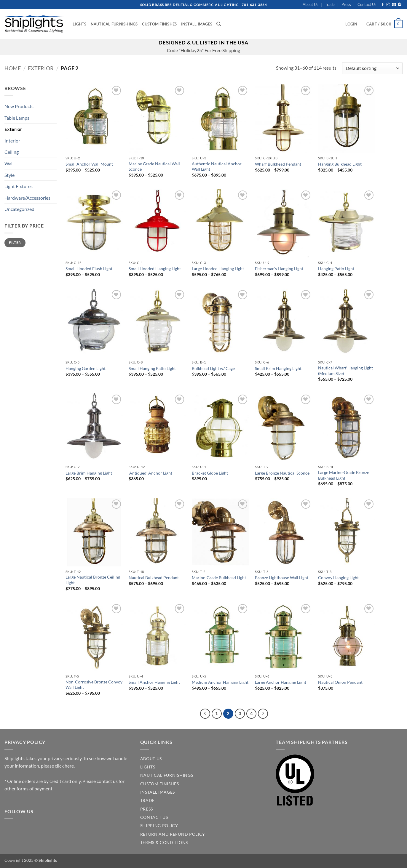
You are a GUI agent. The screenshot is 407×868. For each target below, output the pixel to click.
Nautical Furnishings (114, 24)
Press (346, 4)
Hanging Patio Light (336, 269)
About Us (311, 4)
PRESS (147, 809)
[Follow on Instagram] (388, 5)
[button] (351, 24)
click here (64, 766)
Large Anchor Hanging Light (281, 682)
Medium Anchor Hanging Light (220, 682)
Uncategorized (19, 209)
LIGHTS (148, 767)
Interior (12, 141)
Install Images (197, 24)
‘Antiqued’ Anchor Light (150, 473)
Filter (15, 242)
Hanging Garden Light (86, 368)
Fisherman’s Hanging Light (279, 269)
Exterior (41, 68)
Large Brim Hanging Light (89, 473)
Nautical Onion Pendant (340, 682)
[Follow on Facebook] (383, 5)
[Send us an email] (394, 5)
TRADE (147, 800)
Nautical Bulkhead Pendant (154, 578)
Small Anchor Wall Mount (89, 164)
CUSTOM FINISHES (160, 784)
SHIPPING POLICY (159, 826)
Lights (80, 24)
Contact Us (367, 4)
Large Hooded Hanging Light (218, 269)
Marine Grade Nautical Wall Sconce (154, 166)
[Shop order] (372, 68)
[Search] (219, 24)
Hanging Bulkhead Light (340, 164)
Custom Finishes (159, 24)
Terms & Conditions (164, 843)
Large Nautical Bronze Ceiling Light (93, 580)
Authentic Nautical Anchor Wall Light (217, 166)
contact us (107, 781)
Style (9, 175)
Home (13, 68)
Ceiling (12, 152)
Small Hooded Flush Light (89, 269)
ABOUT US (151, 759)
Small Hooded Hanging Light (155, 269)
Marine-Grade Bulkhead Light (219, 578)
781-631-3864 (254, 5)
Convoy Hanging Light (338, 578)
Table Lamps (17, 118)
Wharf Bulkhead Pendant (278, 164)
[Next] (263, 714)
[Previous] (205, 714)
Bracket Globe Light (210, 473)
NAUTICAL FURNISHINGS (167, 775)
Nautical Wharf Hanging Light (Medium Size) (345, 371)
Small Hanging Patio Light (152, 368)
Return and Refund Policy (173, 834)
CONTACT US (154, 817)
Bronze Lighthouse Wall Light (282, 578)
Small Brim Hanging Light (278, 368)
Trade (330, 4)
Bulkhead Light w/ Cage (213, 368)
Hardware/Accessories (27, 198)
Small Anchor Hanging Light (154, 682)
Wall (9, 163)
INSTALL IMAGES (158, 792)
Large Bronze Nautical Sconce (282, 473)
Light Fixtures (19, 186)
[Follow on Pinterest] (400, 5)
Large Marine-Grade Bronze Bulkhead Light (344, 475)
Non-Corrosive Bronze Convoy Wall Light (94, 685)
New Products (19, 106)
